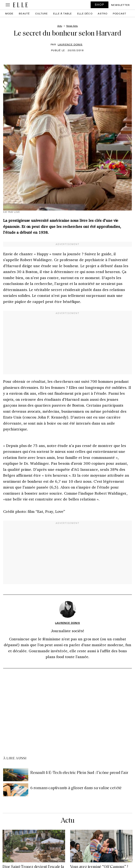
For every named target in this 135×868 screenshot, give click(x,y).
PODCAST (120, 13)
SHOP (100, 4)
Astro (103, 13)
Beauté (24, 13)
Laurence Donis (70, 44)
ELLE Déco (85, 13)
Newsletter (120, 5)
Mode (9, 13)
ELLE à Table (62, 13)
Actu (68, 821)
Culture (41, 13)
